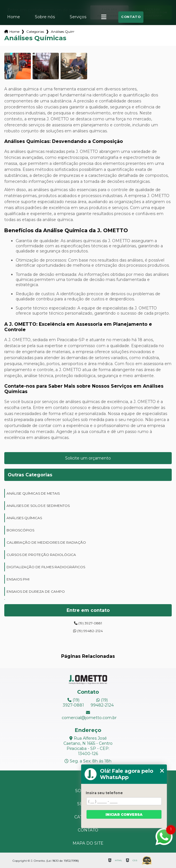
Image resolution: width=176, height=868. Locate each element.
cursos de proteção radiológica (41, 555)
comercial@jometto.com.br (88, 715)
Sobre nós (45, 17)
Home (14, 17)
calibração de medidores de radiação (46, 542)
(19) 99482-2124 (88, 631)
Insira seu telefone (104, 793)
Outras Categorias (30, 475)
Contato (131, 17)
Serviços (78, 17)
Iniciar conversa (124, 815)
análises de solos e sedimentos (38, 506)
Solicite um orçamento (88, 458)
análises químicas (24, 518)
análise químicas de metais (33, 493)
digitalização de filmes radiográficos (46, 567)
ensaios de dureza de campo (36, 591)
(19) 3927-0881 (88, 623)
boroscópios (20, 530)
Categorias (35, 32)
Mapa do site (88, 843)
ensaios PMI (18, 579)
